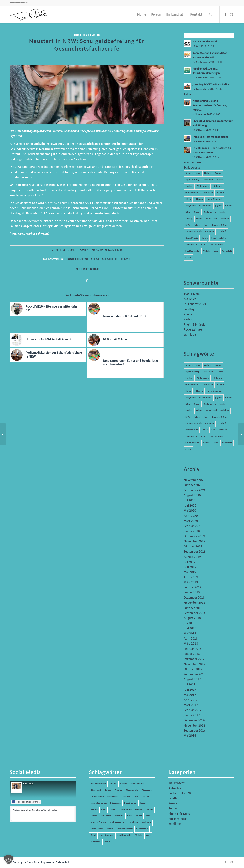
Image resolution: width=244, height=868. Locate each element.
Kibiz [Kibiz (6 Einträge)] (188, 404)
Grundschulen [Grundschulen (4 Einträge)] (192, 385)
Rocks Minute (192, 238)
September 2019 (195, 552)
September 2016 (195, 731)
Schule (96, 259)
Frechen (189, 186)
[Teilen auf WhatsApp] (87, 281)
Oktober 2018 (193, 608)
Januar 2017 (192, 715)
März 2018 (191, 644)
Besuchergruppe (193, 173)
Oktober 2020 (193, 485)
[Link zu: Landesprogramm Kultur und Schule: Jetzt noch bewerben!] (125, 363)
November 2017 (194, 664)
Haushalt (221, 193)
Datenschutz (63, 862)
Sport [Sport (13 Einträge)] (203, 437)
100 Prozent (192, 294)
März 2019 (191, 583)
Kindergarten (210, 212)
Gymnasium (207, 193)
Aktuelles (80, 35)
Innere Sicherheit (214, 199)
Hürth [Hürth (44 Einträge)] (188, 391)
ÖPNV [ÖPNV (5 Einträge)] (188, 450)
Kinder (197, 212)
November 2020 (194, 480)
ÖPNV (188, 257)
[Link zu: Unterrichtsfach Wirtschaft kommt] (48, 340)
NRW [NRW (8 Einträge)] (188, 417)
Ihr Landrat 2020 (195, 304)
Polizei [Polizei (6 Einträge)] (197, 417)
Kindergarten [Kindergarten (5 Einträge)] (210, 404)
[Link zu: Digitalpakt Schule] (125, 340)
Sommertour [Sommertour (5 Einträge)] (191, 437)
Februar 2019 (193, 588)
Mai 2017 (190, 695)
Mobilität (225, 219)
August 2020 (192, 496)
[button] (9, 859)
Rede (206, 225)
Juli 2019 (190, 562)
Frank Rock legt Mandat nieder (210, 137)
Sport (203, 244)
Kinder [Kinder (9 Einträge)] (197, 404)
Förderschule (203, 186)
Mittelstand (211, 219)
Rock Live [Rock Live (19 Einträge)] (210, 424)
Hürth (188, 199)
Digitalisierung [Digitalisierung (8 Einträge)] (192, 372)
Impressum (47, 862)
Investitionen (205, 206)
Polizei (197, 225)
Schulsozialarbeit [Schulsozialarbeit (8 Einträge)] (219, 430)
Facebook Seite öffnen (26, 802)
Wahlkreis (190, 335)
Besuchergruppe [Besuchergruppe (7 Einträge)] (193, 365)
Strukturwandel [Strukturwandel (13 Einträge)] (192, 443)
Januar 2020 (192, 531)
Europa (220, 180)
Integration (190, 206)
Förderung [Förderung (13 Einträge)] (217, 378)
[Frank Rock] (29, 15)
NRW (188, 225)
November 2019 (194, 542)
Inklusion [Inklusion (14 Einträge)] (199, 391)
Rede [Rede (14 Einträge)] (206, 417)
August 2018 (192, 618)
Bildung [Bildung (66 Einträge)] (208, 365)
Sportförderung (217, 244)
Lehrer (199, 219)
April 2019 (191, 577)
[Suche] (211, 15)
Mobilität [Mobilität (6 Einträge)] (225, 411)
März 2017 (191, 705)
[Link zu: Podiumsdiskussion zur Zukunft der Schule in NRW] (48, 355)
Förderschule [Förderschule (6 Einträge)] (203, 378)
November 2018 (194, 603)
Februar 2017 (193, 710)
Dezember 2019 (194, 536)
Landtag (94, 35)
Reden (188, 320)
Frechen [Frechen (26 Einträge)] (189, 378)
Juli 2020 (190, 501)
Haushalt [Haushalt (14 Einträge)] (221, 385)
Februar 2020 (193, 526)
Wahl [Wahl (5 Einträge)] (216, 443)
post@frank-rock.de (19, 3)
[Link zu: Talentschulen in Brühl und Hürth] (125, 317)
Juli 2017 (190, 685)
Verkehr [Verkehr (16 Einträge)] (207, 443)
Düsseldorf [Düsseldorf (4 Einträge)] (208, 372)
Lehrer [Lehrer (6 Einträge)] (199, 411)
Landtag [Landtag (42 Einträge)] (189, 411)
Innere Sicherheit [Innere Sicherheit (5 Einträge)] (214, 391)
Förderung (217, 186)
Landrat (223, 212)
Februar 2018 (193, 649)
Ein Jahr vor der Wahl (205, 42)
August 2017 (192, 680)
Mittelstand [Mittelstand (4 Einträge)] (211, 411)
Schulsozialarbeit (219, 238)
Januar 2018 (192, 654)
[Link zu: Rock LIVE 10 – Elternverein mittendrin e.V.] (48, 309)
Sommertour (191, 244)
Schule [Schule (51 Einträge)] (205, 430)
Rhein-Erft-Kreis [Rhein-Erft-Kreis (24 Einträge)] (220, 417)
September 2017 (195, 675)
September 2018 (195, 613)
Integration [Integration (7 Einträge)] (190, 398)
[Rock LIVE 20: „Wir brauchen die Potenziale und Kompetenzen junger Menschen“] (241, 434)
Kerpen (229, 206)
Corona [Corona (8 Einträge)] (218, 365)
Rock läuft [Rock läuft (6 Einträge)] (222, 424)
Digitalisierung (192, 180)
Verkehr (207, 251)
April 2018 (191, 639)
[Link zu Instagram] (231, 14)
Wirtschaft (227, 251)
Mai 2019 (190, 572)
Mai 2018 (190, 634)
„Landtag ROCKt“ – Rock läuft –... (212, 85)
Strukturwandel (192, 251)
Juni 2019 (190, 567)
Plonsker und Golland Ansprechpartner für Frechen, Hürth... (210, 106)
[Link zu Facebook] (226, 14)
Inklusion (199, 199)
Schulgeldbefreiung (116, 259)
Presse (188, 315)
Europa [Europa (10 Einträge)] (220, 372)
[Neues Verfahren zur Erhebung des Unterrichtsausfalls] (3, 434)
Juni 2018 (190, 628)
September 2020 (195, 490)
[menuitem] (142, 15)
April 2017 (191, 700)
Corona (218, 173)
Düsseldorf (208, 180)
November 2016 (194, 726)
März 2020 (191, 521)
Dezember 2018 (194, 598)
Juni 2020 (190, 506)
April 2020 (191, 516)
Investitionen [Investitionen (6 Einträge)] (205, 398)
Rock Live (210, 231)
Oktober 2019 (193, 547)
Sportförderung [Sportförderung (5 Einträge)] (217, 437)
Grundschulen (192, 193)
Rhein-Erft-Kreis (220, 225)
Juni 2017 (190, 690)
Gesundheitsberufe (77, 259)
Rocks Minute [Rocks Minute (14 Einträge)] (192, 430)
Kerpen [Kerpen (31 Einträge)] (229, 398)
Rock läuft (222, 231)
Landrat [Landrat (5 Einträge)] (223, 404)
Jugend (218, 206)
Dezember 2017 (194, 659)
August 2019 (192, 557)
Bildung (208, 173)
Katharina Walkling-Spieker (103, 250)
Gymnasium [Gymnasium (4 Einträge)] (207, 385)
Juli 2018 (190, 623)
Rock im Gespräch (193, 231)
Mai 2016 (190, 736)
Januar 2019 (192, 593)
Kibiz (188, 212)
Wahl (216, 251)
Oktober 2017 (193, 669)
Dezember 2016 (194, 721)
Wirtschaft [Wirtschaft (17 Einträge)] (227, 443)
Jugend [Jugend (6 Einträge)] (218, 398)
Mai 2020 (190, 511)
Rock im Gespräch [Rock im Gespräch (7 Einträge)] (193, 424)
